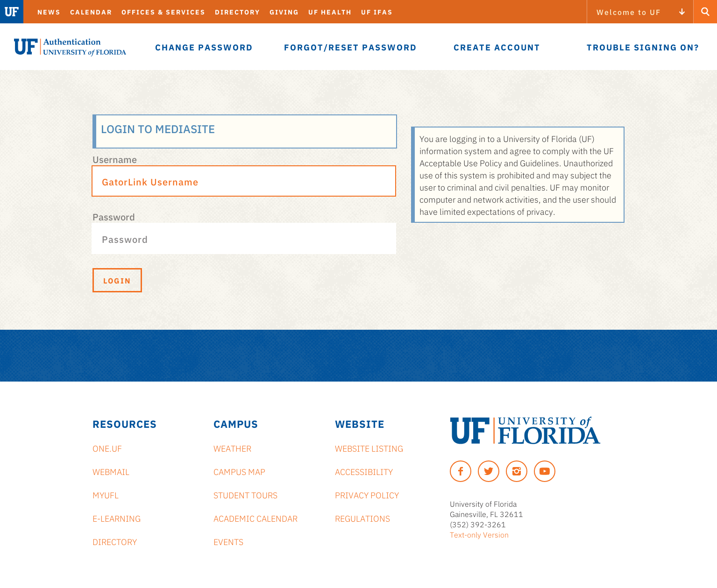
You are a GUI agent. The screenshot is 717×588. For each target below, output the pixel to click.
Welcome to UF (629, 12)
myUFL (106, 495)
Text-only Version (479, 534)
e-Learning (117, 518)
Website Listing (369, 448)
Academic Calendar (256, 518)
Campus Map (239, 471)
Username (115, 159)
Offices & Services (163, 12)
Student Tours (245, 495)
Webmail (111, 471)
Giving (284, 12)
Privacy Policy (367, 495)
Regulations (362, 518)
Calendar (91, 12)
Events (228, 541)
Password (114, 216)
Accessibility (364, 471)
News (49, 12)
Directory (238, 12)
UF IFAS (377, 12)
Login (117, 280)
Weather (232, 448)
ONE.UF (107, 448)
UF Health (330, 12)
